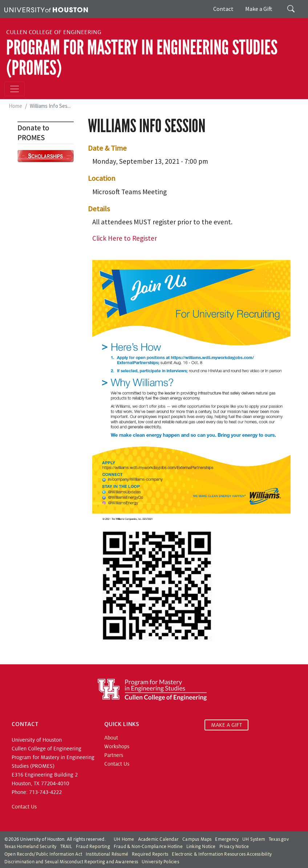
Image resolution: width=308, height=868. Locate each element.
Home (15, 106)
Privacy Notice (234, 847)
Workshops (117, 746)
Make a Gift (259, 9)
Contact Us (24, 807)
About (111, 738)
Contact (223, 9)
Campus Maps (197, 839)
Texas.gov (279, 839)
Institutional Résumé (107, 854)
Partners (114, 755)
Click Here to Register (125, 238)
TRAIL (66, 847)
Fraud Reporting (93, 847)
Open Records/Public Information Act (43, 854)
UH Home (124, 839)
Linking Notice (201, 847)
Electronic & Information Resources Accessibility (222, 854)
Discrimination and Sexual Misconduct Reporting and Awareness (71, 862)
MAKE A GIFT (226, 725)
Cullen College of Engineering (54, 32)
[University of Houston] (46, 9)
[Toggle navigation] (15, 89)
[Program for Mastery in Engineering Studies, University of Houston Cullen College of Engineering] (152, 689)
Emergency (227, 839)
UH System (254, 839)
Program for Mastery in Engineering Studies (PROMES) (142, 58)
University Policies (160, 862)
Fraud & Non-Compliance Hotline (148, 847)
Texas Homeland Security (31, 847)
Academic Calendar (158, 839)
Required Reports (150, 854)
